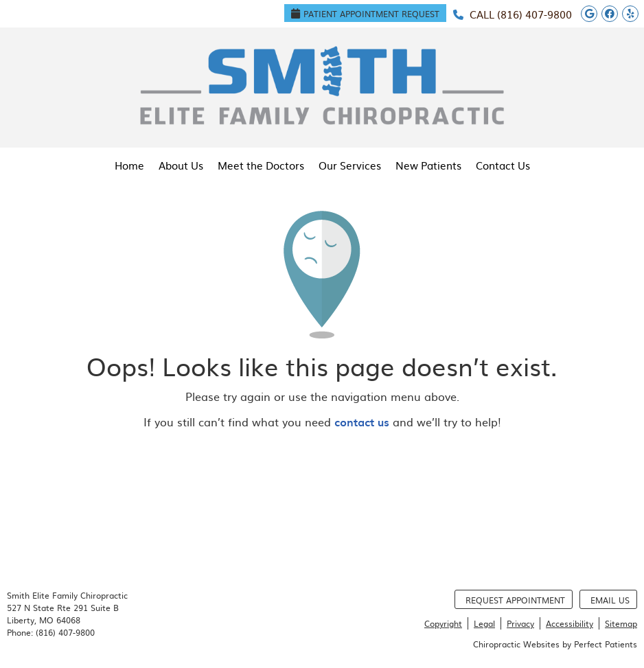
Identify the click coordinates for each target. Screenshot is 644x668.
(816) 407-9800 (534, 14)
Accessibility (570, 623)
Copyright (443, 623)
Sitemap (621, 623)
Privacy (520, 623)
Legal (484, 623)
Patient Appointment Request (365, 14)
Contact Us (503, 165)
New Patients (428, 165)
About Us (181, 165)
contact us (362, 422)
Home (129, 165)
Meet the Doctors (261, 165)
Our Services (350, 165)
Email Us (610, 600)
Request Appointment (515, 600)
